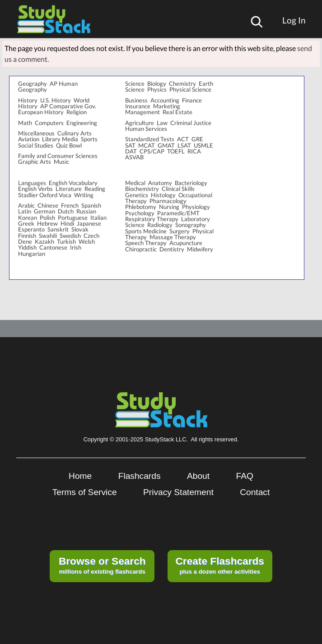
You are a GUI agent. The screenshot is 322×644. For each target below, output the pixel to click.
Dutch (66, 211)
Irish (76, 247)
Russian (86, 211)
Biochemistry (142, 189)
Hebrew (47, 223)
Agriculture (140, 123)
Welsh (87, 241)
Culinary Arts (75, 133)
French (70, 205)
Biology (157, 83)
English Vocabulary (73, 183)
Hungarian (32, 254)
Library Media (60, 139)
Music (61, 162)
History (28, 100)
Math (25, 123)
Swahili (48, 236)
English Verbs (35, 189)
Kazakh (44, 241)
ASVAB (134, 157)
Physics (157, 89)
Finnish (27, 236)
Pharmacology (168, 201)
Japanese (89, 223)
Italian (98, 218)
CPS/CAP (152, 151)
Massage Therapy (173, 237)
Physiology (196, 207)
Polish (47, 218)
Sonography (191, 225)
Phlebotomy (141, 207)
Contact (255, 492)
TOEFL (176, 151)
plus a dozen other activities (219, 565)
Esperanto (31, 229)
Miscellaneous (36, 133)
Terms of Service (85, 492)
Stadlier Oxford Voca (45, 195)
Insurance (138, 106)
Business (136, 100)
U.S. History (56, 100)
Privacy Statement (178, 492)
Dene (25, 241)
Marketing (167, 106)
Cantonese (53, 247)
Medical (135, 183)
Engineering (82, 123)
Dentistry (172, 249)
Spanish (91, 205)
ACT (183, 139)
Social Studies (36, 145)
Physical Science (190, 89)
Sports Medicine (146, 231)
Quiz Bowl (69, 145)
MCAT (147, 145)
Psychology (140, 213)
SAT (130, 145)
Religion (77, 112)
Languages (32, 183)
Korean (28, 218)
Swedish (70, 236)
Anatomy (160, 183)
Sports (89, 139)
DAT (131, 151)
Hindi (67, 223)
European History (41, 112)
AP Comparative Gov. (68, 106)
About (198, 476)
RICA (194, 151)
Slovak (80, 229)
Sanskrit (58, 229)
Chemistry (182, 83)
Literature (69, 189)
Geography (33, 83)
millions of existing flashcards (102, 565)
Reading (95, 189)
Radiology (160, 225)
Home (80, 476)
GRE (197, 139)
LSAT (184, 145)
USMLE (203, 145)
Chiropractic (141, 249)
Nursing (169, 207)
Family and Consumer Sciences (58, 156)
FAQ (245, 476)
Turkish (66, 241)
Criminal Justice (191, 123)
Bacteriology (191, 183)
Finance (192, 100)
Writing (84, 195)
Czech (91, 236)
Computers (49, 123)
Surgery (180, 231)
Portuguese (73, 218)
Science (135, 83)
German (44, 211)
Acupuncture (186, 243)
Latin (25, 211)
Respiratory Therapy (152, 219)
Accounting (165, 100)
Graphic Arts (35, 162)
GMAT (166, 145)
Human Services (146, 129)
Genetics (137, 195)
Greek (26, 223)
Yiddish (27, 247)
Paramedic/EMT (178, 213)
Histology (163, 195)
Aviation (29, 139)
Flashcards (140, 476)
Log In (294, 20)
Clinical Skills (178, 189)
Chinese (48, 205)
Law (162, 123)
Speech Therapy (146, 243)
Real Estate (177, 112)
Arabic (26, 205)
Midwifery (200, 249)
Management (142, 112)
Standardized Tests (150, 139)
